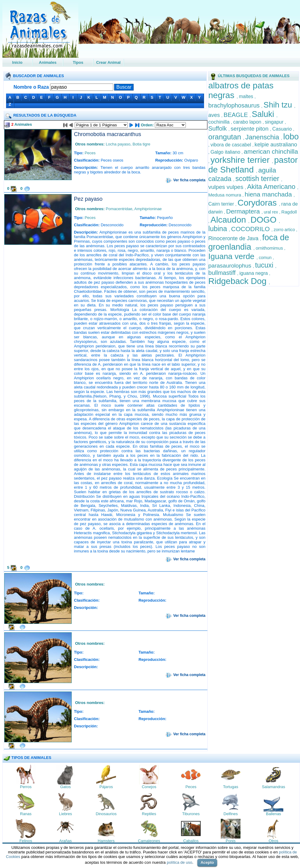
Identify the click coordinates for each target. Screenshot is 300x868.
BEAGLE (237, 115)
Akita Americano (272, 187)
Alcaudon (229, 220)
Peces (90, 153)
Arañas (65, 841)
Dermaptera (244, 211)
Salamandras (273, 787)
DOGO (265, 220)
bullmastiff (223, 273)
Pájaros (106, 787)
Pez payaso (88, 199)
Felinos (26, 841)
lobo (291, 137)
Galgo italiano (226, 152)
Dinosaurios (106, 814)
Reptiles (149, 814)
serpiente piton (251, 129)
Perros (26, 787)
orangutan (226, 137)
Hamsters (106, 841)
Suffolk (218, 128)
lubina (219, 229)
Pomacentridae (119, 209)
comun (266, 258)
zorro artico (285, 230)
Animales (48, 62)
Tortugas (231, 787)
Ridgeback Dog (239, 281)
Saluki (264, 114)
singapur (275, 122)
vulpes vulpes (227, 187)
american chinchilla (271, 151)
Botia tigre (141, 144)
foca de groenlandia (249, 242)
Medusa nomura (225, 195)
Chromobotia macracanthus (108, 134)
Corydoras (258, 203)
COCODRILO (251, 229)
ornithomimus (270, 248)
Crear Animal (108, 62)
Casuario (283, 129)
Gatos (65, 787)
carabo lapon (248, 122)
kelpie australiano (276, 145)
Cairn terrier (222, 204)
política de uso (179, 862)
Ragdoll (289, 212)
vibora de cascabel (231, 145)
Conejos (149, 787)
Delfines (231, 814)
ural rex (272, 212)
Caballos (191, 841)
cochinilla (220, 122)
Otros (274, 841)
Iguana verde (232, 256)
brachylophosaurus (235, 105)
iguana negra (254, 273)
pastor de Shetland (253, 165)
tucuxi (265, 265)
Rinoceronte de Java (234, 238)
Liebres (65, 814)
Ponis (231, 841)
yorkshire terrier (241, 160)
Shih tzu (279, 105)
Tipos (78, 62)
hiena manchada (269, 194)
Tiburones (191, 814)
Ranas (26, 814)
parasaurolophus (231, 266)
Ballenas (274, 814)
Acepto (207, 862)
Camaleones (149, 841)
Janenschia (263, 137)
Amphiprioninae (148, 209)
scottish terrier (258, 179)
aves (215, 115)
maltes (247, 96)
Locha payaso (118, 144)
